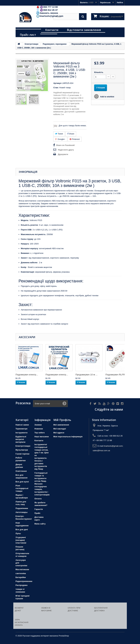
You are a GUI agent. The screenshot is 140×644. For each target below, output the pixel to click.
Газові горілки (22, 454)
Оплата (38, 499)
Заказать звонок (47, 13)
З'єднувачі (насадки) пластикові (21, 540)
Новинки (39, 429)
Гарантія (39, 509)
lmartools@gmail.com (50, 16)
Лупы (18, 533)
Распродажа (22, 585)
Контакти (52, 30)
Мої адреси (59, 433)
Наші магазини (42, 437)
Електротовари (23, 446)
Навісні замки (22, 425)
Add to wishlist (107, 97)
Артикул (57, 83)
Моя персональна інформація (68, 437)
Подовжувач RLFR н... (117, 375)
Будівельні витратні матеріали (21, 439)
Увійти (120, 2)
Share (71, 134)
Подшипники (22, 508)
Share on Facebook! (65, 145)
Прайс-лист (28, 35)
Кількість (99, 72)
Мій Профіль (62, 420)
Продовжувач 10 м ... (86, 375)
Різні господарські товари (22, 488)
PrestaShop (64, 636)
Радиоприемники (24, 581)
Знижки (38, 425)
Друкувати (63, 154)
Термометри (21, 429)
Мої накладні (60, 429)
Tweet (59, 134)
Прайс (38, 513)
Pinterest (75, 139)
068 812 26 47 (47, 10)
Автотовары (22, 512)
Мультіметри (22, 450)
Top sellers (40, 433)
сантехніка (21, 573)
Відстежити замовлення (84, 30)
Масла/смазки (22, 569)
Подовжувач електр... (27, 375)
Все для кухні (22, 482)
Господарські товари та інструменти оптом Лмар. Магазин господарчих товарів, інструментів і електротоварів (42, 484)
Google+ (60, 139)
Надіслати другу (66, 150)
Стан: (56, 88)
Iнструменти (22, 433)
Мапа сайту (40, 524)
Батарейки (21, 577)
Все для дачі (22, 530)
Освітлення (21, 471)
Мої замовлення (61, 425)
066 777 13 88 (47, 7)
